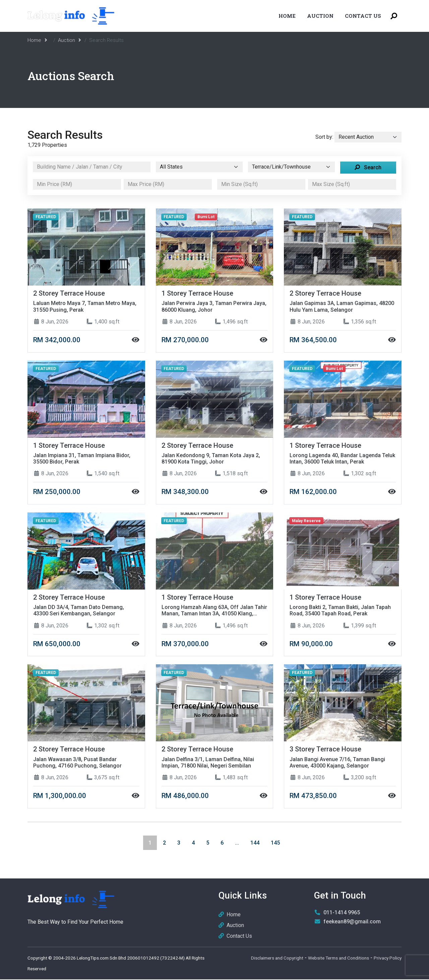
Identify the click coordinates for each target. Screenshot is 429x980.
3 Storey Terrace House (326, 750)
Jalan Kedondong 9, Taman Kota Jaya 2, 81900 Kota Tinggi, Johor (211, 459)
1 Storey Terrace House (198, 293)
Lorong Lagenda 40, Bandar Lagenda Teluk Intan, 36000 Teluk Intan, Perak (342, 459)
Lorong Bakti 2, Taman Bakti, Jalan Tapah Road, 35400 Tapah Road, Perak (340, 611)
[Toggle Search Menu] (394, 16)
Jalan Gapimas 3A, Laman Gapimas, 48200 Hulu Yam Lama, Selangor (342, 307)
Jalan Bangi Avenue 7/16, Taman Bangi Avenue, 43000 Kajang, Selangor (337, 763)
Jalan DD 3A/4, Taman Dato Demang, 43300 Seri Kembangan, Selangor (79, 611)
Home (287, 16)
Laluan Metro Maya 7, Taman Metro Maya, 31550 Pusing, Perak (85, 307)
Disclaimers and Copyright (277, 959)
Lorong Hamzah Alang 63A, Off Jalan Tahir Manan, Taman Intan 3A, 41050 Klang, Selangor (214, 611)
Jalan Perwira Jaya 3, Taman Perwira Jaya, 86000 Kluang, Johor (214, 307)
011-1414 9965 (342, 913)
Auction (320, 16)
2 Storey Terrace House (70, 293)
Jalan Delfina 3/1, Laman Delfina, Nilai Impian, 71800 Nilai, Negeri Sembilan (208, 763)
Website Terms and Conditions (339, 959)
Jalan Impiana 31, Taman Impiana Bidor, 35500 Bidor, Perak (82, 459)
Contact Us (363, 16)
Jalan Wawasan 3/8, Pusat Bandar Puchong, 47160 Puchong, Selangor (77, 763)
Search (368, 167)
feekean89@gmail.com (352, 922)
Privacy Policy (388, 959)
